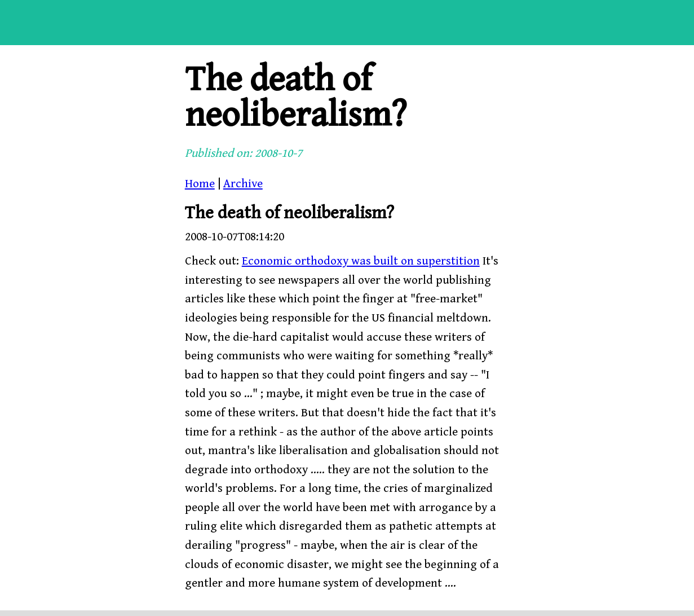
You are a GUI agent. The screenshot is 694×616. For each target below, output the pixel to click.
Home (200, 184)
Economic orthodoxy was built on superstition (361, 261)
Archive (243, 184)
